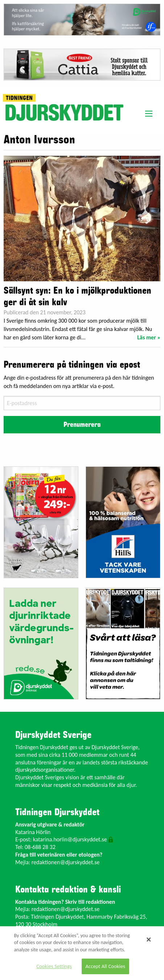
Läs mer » (149, 337)
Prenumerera (82, 425)
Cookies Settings (54, 966)
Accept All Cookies (106, 966)
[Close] (149, 940)
